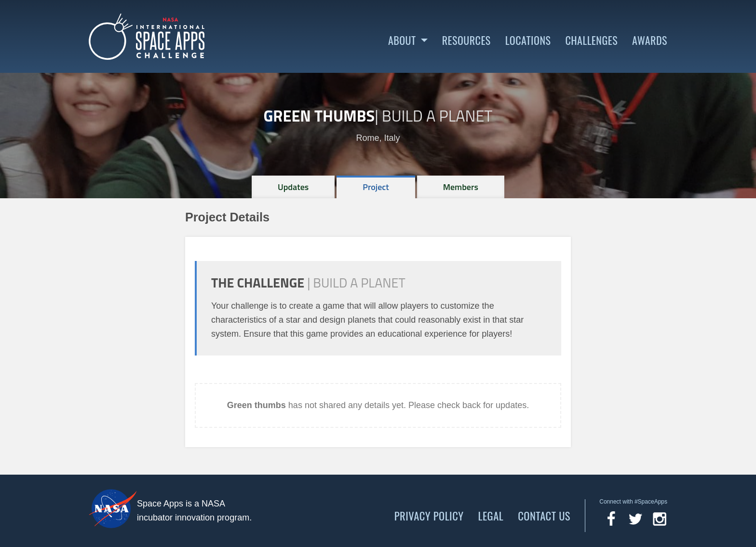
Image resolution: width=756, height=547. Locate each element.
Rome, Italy (378, 138)
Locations (528, 41)
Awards (650, 41)
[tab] (293, 187)
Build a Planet (437, 116)
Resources (466, 41)
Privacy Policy (429, 516)
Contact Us (544, 516)
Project (376, 187)
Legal (491, 516)
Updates (293, 187)
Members (461, 187)
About (402, 41)
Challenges (591, 41)
